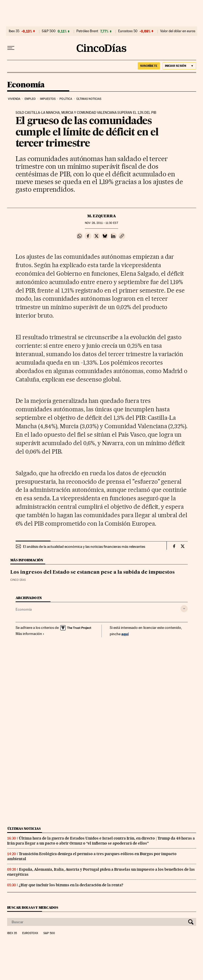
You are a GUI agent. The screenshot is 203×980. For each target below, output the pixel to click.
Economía (26, 85)
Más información (30, 634)
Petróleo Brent (87, 31)
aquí (125, 634)
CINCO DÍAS (18, 580)
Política (66, 99)
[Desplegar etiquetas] (184, 609)
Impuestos (48, 99)
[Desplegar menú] (11, 48)
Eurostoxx (30, 933)
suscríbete (149, 66)
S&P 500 (49, 31)
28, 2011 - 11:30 (101, 223)
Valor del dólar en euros (178, 31)
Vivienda (14, 99)
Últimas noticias (89, 99)
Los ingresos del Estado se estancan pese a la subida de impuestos (93, 572)
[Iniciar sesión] (179, 66)
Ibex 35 (14, 31)
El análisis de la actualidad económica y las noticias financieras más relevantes (84, 546)
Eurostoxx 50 (128, 31)
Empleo (30, 99)
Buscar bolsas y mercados (33, 908)
